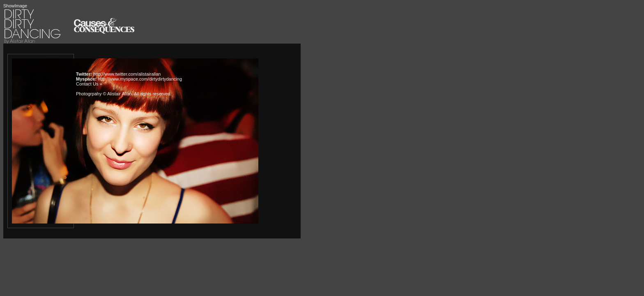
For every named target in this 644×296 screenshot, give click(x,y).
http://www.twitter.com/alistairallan (127, 74)
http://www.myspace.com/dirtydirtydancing (140, 79)
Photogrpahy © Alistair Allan (104, 94)
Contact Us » (89, 84)
